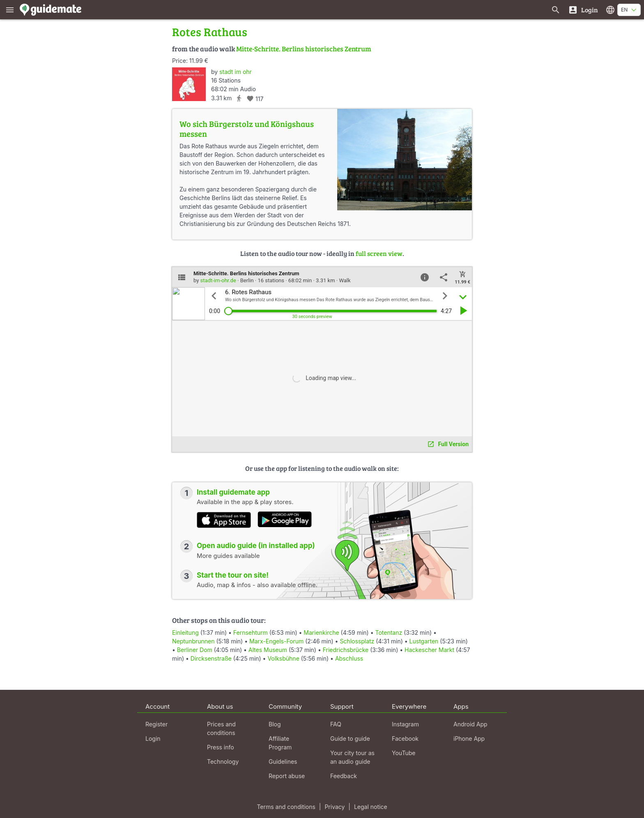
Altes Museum (268, 650)
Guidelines (283, 762)
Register (156, 724)
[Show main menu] (10, 10)
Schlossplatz (357, 641)
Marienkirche (321, 633)
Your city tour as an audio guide (352, 757)
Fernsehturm (251, 633)
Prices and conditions (221, 728)
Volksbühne (283, 658)
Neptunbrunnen (193, 641)
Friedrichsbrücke (346, 650)
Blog (275, 724)
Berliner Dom (195, 650)
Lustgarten (424, 641)
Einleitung (185, 633)
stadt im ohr (236, 72)
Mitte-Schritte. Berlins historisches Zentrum (304, 49)
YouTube (404, 753)
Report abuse (287, 776)
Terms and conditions (286, 807)
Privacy (335, 807)
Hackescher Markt (429, 650)
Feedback (344, 776)
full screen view (379, 253)
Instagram (405, 724)
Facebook (405, 739)
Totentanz (389, 633)
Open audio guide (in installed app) (256, 546)
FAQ (336, 724)
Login (153, 739)
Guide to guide (350, 739)
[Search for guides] (556, 10)
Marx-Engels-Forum (276, 641)
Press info (221, 747)
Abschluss (349, 658)
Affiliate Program (280, 743)
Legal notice (371, 807)
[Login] (583, 10)
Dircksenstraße (211, 658)
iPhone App (469, 739)
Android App (470, 724)
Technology (223, 762)
